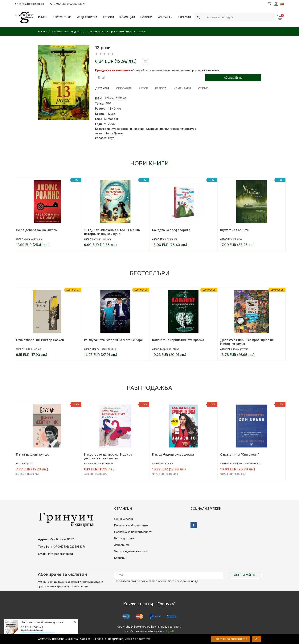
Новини (146, 17)
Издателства (87, 17)
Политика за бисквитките (131, 525)
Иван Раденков (169, 239)
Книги (43, 17)
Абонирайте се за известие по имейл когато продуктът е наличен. (175, 70)
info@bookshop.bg (30, 4)
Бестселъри (62, 17)
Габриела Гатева (170, 349)
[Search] (239, 17)
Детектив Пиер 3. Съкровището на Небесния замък (247, 342)
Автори (108, 17)
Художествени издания (128, 129)
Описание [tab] (124, 88)
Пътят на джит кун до (33, 454)
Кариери (120, 558)
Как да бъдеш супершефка (173, 454)
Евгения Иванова (102, 239)
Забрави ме (122, 545)
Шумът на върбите (235, 230)
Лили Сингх (167, 463)
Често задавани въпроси (131, 551)
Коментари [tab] (182, 88)
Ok (256, 639)
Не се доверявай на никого (36, 230)
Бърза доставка (125, 538)
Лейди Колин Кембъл (104, 349)
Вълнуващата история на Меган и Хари (113, 340)
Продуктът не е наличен (113, 70)
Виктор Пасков (33, 349)
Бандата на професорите (171, 230)
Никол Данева (114, 133)
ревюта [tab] (161, 88)
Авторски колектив (103, 463)
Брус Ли (29, 463)
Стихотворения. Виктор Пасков (40, 340)
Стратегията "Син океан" (240, 454)
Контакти (165, 17)
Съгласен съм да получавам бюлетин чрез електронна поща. (157, 581)
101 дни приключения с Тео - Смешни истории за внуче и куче (112, 232)
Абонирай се (245, 575)
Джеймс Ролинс (33, 239)
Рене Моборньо (252, 463)
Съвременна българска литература (171, 129)
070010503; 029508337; (67, 4)
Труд (111, 138)
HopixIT (170, 631)
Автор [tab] (143, 88)
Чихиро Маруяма (238, 349)
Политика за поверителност (133, 532)
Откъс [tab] (203, 88)
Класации (127, 17)
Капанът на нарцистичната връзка (178, 340)
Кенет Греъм (235, 239)
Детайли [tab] (102, 88)
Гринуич (184, 17)
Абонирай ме (233, 78)
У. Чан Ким (236, 463)
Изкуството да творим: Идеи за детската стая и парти (108, 456)
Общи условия (124, 519)
